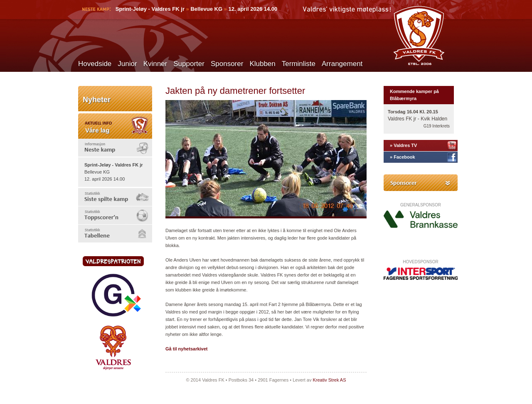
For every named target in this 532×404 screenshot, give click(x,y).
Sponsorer (227, 64)
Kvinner (155, 64)
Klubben (262, 64)
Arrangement (342, 64)
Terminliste (299, 64)
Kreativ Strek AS (329, 380)
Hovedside (95, 64)
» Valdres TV (403, 145)
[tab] (115, 148)
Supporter (189, 64)
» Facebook (403, 157)
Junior (127, 64)
